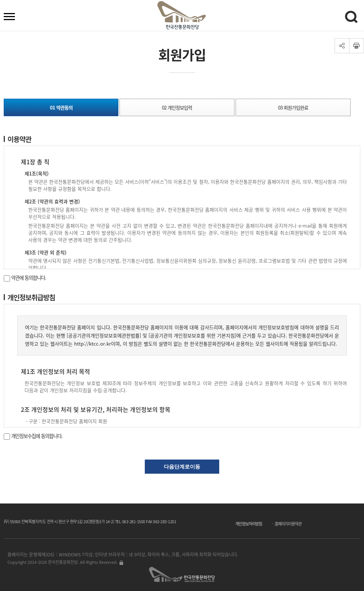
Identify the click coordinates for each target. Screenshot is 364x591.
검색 (352, 18)
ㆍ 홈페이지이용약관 (286, 524)
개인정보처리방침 (249, 524)
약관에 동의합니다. (25, 278)
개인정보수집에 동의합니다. (33, 436)
